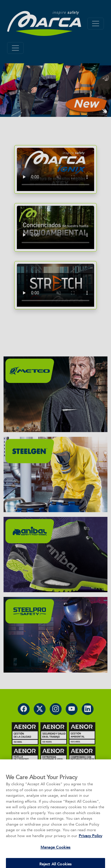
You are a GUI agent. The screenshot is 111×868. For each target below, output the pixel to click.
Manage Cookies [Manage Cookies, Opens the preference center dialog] (56, 852)
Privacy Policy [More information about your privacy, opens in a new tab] (90, 841)
